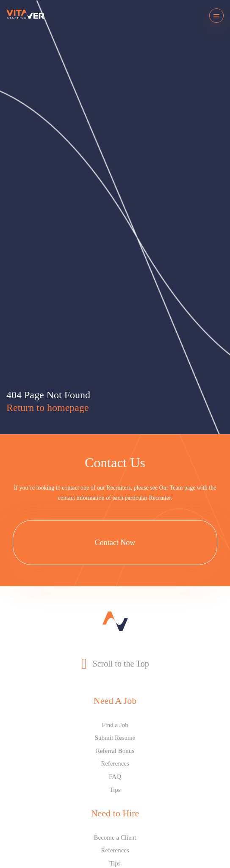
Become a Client (115, 838)
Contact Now (115, 543)
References (115, 763)
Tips (115, 790)
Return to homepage (48, 408)
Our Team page (177, 488)
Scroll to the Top (115, 664)
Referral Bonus (115, 751)
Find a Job (115, 725)
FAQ (115, 777)
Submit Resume (115, 738)
